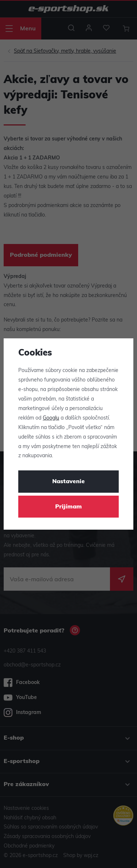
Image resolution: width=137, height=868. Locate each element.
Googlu (51, 418)
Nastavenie (68, 482)
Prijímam (68, 507)
